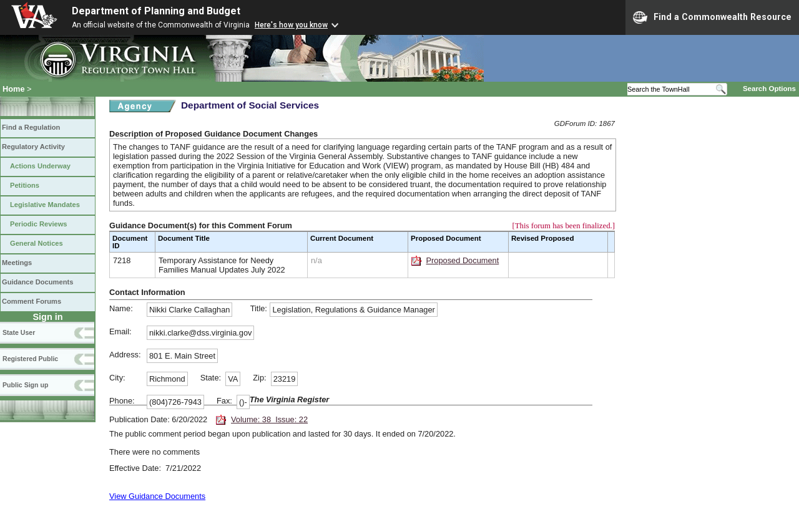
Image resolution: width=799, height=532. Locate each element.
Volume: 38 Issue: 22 (269, 419)
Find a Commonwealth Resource (712, 17)
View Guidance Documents (157, 496)
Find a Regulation (31, 127)
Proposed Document (463, 260)
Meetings (17, 263)
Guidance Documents (37, 282)
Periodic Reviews (39, 224)
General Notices (37, 243)
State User (19, 332)
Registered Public (30, 359)
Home (14, 89)
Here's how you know (291, 25)
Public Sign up (25, 385)
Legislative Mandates (45, 205)
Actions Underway (40, 166)
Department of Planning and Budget (156, 11)
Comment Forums (32, 301)
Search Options (769, 89)
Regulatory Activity (33, 147)
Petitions (25, 185)
